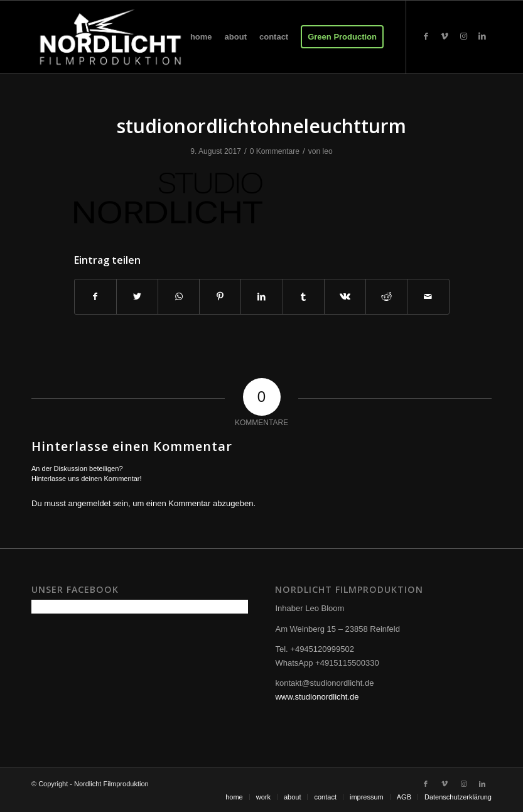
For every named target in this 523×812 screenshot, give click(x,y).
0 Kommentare (275, 151)
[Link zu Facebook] (426, 36)
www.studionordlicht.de (317, 697)
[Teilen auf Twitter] (137, 297)
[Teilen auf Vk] (345, 297)
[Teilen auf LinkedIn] (261, 297)
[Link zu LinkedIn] (482, 36)
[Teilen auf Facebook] (95, 297)
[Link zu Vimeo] (445, 36)
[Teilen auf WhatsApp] (179, 297)
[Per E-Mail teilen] (428, 297)
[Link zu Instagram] (463, 36)
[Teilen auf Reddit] (386, 297)
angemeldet (90, 503)
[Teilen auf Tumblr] (304, 297)
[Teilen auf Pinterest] (220, 297)
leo (328, 151)
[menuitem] (201, 37)
